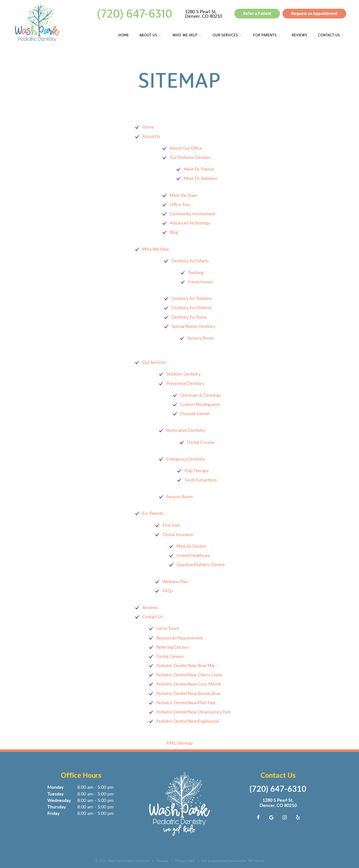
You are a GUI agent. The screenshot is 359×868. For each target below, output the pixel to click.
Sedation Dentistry (183, 374)
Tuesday (56, 793)
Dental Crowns (201, 442)
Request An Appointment (179, 638)
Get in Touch (168, 628)
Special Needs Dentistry (194, 326)
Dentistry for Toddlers (192, 298)
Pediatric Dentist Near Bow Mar (186, 666)
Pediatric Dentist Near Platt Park (186, 702)
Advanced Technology (190, 223)
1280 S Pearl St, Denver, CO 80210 (203, 14)
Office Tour (180, 204)
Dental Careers (170, 656)
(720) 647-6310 (134, 14)
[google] (271, 817)
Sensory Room (201, 338)
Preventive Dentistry (185, 383)
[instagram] (285, 817)
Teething (196, 272)
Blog (174, 232)
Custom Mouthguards (200, 404)
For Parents (267, 35)
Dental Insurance (178, 534)
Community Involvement (193, 214)
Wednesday (59, 800)
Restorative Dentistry (186, 430)
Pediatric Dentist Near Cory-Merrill (188, 684)
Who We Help (186, 35)
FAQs (168, 591)
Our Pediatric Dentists (190, 157)
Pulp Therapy (197, 470)
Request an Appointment (313, 13)
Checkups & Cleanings (200, 395)
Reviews (299, 35)
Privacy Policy (185, 860)
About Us (150, 35)
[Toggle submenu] (159, 35)
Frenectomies (200, 282)
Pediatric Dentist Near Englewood (188, 721)
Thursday (57, 807)
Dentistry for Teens (189, 317)
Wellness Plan (175, 581)
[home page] (36, 22)
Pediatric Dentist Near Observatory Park (193, 712)
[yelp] (298, 817)
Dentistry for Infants (190, 261)
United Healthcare (193, 555)
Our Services (227, 35)
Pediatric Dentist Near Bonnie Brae (188, 693)
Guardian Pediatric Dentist (201, 565)
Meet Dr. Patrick (199, 169)
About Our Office (186, 148)
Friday (54, 813)
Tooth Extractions (201, 480)
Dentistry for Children (192, 308)
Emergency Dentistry (186, 459)
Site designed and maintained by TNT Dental (233, 860)
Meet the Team (183, 195)
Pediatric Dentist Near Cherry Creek (189, 675)
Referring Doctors (173, 647)
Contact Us (330, 35)
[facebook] (258, 817)
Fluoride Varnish (195, 414)
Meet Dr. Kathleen (201, 178)
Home (123, 35)
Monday (56, 787)
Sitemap (162, 860)
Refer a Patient (256, 13)
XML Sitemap (179, 743)
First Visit (171, 525)
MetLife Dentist (191, 546)
